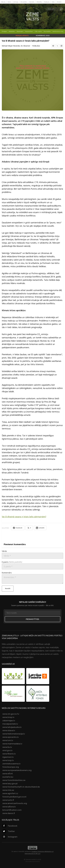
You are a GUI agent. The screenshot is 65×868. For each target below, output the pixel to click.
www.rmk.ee (8, 790)
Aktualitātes (24, 2)
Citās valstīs (38, 31)
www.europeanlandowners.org (17, 770)
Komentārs (7, 573)
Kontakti (59, 2)
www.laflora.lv (9, 807)
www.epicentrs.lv (11, 737)
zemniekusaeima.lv (11, 764)
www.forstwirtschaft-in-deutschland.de (21, 787)
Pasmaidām (47, 31)
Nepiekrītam (29, 31)
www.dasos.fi (9, 813)
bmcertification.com (12, 810)
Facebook (10, 826)
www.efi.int (8, 774)
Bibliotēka (39, 2)
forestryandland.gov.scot (14, 797)
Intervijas (16, 2)
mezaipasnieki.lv (10, 724)
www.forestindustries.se (14, 780)
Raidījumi (47, 2)
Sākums (3, 2)
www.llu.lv (7, 747)
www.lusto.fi (8, 800)
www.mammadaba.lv (12, 744)
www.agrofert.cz (10, 793)
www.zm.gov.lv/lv (11, 714)
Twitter (9, 831)
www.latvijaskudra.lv (12, 727)
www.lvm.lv (8, 740)
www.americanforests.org (15, 803)
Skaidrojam (20, 31)
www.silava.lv (9, 730)
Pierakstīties (32, 619)
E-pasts (12, 562)
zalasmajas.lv (9, 720)
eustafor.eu (8, 777)
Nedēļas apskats (22, 36)
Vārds (4, 551)
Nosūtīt (8, 588)
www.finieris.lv (9, 754)
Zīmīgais (4, 31)
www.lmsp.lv (8, 717)
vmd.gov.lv (7, 750)
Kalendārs (32, 2)
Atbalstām (12, 31)
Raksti (9, 2)
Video (53, 2)
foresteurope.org (11, 767)
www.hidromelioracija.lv (14, 734)
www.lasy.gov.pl (10, 783)
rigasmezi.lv (8, 757)
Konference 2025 (58, 31)
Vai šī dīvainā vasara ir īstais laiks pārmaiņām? (24, 517)
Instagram (10, 837)
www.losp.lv (8, 760)
